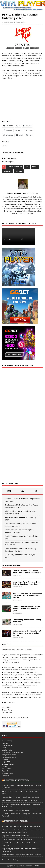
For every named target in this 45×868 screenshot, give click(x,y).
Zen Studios (6, 776)
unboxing (8, 171)
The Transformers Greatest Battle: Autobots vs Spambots (21, 855)
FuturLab (5, 743)
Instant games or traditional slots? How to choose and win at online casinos (27, 633)
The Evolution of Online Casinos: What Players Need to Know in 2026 (27, 572)
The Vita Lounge (8, 773)
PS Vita (35, 167)
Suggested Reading (11, 565)
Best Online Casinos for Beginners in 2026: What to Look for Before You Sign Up (27, 595)
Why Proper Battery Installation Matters (15, 836)
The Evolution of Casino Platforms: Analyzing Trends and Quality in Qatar (27, 608)
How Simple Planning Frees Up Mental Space (17, 839)
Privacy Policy (7, 710)
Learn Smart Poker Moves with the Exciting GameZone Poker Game (27, 583)
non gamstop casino (9, 755)
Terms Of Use (7, 712)
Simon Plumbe (20, 23)
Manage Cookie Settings (10, 860)
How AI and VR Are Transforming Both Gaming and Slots (21, 797)
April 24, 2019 (8, 23)
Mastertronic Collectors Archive (13, 752)
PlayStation (6, 762)
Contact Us (6, 707)
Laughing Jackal (7, 750)
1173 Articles (33, 193)
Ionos (4, 748)
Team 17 (5, 771)
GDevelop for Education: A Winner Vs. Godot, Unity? (19, 801)
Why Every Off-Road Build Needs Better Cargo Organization (22, 826)
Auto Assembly (7, 741)
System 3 (5, 766)
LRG (27, 167)
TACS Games (7, 769)
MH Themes (36, 866)
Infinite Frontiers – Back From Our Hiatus (16, 810)
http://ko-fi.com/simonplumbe (22, 213)
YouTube (19, 171)
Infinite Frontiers (8, 745)
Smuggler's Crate (8, 764)
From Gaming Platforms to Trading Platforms (27, 621)
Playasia (5, 759)
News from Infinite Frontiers (17, 780)
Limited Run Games (15, 167)
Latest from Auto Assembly (16, 821)
